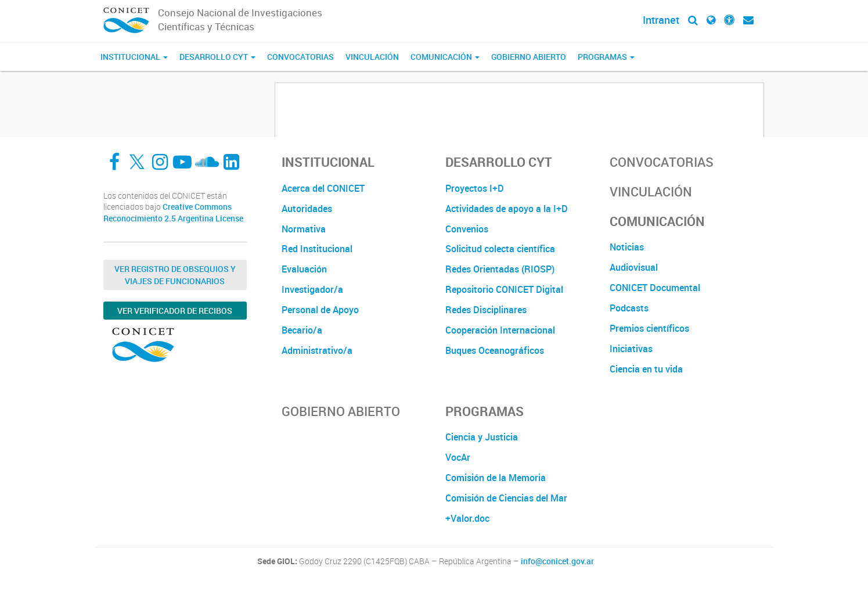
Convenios (467, 229)
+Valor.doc (467, 518)
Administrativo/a (317, 350)
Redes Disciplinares (486, 310)
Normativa (304, 229)
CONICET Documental (655, 288)
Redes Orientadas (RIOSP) (500, 269)
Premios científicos (649, 328)
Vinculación (372, 57)
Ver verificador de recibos (175, 311)
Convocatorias (300, 57)
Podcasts (629, 308)
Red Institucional (317, 249)
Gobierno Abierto (529, 57)
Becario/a (302, 330)
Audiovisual (634, 267)
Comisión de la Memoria (496, 478)
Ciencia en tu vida (646, 369)
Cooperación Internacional (500, 330)
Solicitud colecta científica (500, 249)
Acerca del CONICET (323, 188)
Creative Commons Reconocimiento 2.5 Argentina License (173, 212)
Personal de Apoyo (320, 310)
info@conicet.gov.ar (557, 561)
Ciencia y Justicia (482, 437)
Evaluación (304, 269)
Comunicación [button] (445, 57)
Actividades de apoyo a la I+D (507, 209)
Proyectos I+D (475, 188)
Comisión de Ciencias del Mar (506, 498)
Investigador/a (312, 289)
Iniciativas (631, 349)
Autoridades (307, 209)
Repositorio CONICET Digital (504, 289)
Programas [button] (606, 57)
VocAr (458, 457)
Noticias (627, 247)
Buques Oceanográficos (495, 350)
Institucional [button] (134, 57)
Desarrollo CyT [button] (217, 57)
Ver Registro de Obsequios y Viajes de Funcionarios (175, 275)
